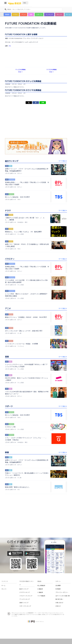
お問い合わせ (59, 603)
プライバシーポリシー (62, 592)
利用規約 (58, 589)
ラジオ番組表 (41, 596)
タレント (59, 14)
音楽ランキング (24, 603)
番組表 (7, 14)
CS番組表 (40, 592)
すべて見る (63, 161)
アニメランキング (25, 599)
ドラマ (15, 14)
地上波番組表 (41, 586)
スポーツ (39, 14)
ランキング (49, 14)
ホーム (68, 14)
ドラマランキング (25, 592)
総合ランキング (24, 589)
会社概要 (58, 586)
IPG (10, 46)
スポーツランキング (25, 606)
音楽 (31, 14)
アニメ (24, 14)
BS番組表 (40, 589)
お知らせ (58, 606)
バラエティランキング (26, 596)
